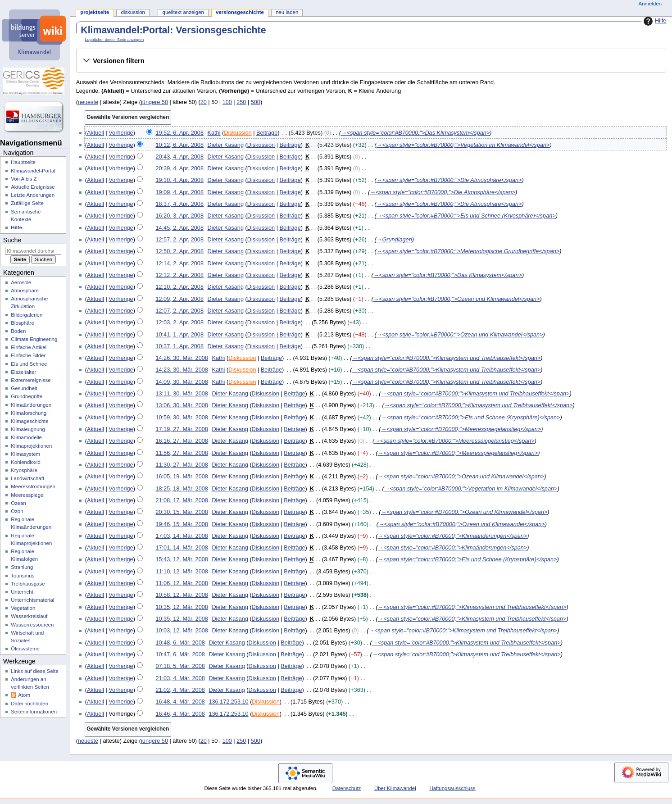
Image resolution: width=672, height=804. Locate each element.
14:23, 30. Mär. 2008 (182, 370)
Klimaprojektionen (31, 446)
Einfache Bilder (28, 355)
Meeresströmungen (33, 486)
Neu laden (287, 12)
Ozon (17, 511)
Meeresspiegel (28, 495)
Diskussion (238, 133)
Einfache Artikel (29, 347)
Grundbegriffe (27, 396)
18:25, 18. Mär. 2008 (182, 489)
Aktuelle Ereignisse (33, 187)
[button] (371, 61)
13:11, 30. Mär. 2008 (182, 394)
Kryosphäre (24, 470)
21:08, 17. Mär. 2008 (182, 500)
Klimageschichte (30, 421)
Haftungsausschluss (452, 788)
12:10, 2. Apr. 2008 (179, 287)
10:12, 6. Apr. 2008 (179, 145)
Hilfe (654, 21)
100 (227, 102)
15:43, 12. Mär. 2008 (182, 559)
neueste (88, 102)
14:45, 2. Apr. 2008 (179, 228)
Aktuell (95, 133)
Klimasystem (25, 454)
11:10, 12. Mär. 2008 (182, 572)
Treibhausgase (28, 584)
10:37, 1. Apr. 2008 (179, 346)
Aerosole (21, 282)
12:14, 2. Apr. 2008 (179, 263)
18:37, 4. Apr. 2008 (179, 204)
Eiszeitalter (23, 372)
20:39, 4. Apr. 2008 (179, 168)
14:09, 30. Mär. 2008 (182, 382)
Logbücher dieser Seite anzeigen (114, 40)
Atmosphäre (25, 291)
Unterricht (22, 592)
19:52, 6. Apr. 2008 (179, 133)
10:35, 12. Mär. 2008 (182, 607)
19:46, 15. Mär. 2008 (182, 524)
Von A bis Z (24, 179)
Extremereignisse (31, 380)
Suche (12, 240)
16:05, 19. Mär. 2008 (182, 477)
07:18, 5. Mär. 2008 (180, 666)
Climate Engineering (34, 339)
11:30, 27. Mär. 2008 (182, 465)
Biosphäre (23, 323)
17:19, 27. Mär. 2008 (182, 429)
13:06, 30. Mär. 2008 (182, 405)
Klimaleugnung (28, 429)
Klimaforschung (29, 413)
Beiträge (267, 133)
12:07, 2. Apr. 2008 (179, 311)
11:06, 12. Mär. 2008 (182, 583)
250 (241, 102)
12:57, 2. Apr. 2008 (179, 240)
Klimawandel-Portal (33, 171)
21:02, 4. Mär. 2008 (180, 690)
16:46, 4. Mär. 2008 (180, 714)
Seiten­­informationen (34, 712)
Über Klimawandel (395, 788)
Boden (18, 331)
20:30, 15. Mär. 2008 (182, 512)
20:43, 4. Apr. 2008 (179, 157)
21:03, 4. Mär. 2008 (180, 678)
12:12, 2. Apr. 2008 (179, 275)
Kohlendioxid (26, 462)
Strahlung (22, 567)
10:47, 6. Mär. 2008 (180, 654)
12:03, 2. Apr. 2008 (179, 323)
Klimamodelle (26, 437)
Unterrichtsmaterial (32, 600)
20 (204, 102)
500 (256, 102)
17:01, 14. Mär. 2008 (182, 548)
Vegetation (23, 608)
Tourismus (23, 576)
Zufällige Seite (27, 203)
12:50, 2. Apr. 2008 (179, 251)
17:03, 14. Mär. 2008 (182, 536)
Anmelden (650, 4)
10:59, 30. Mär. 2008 (182, 418)
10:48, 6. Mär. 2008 (180, 643)
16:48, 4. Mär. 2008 (180, 702)
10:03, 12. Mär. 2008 (182, 631)
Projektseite (95, 12)
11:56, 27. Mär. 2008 (182, 453)
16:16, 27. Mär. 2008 (182, 441)
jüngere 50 (154, 102)
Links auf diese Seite (35, 671)
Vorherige (121, 133)
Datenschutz (347, 788)
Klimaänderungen (31, 405)
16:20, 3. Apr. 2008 (179, 216)
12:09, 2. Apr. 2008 (179, 299)
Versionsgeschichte (240, 12)
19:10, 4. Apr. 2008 (179, 180)
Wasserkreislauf (29, 616)
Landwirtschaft (27, 478)
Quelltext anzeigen (183, 12)
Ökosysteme (25, 649)
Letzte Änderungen (33, 195)
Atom (24, 695)
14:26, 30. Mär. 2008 (182, 358)
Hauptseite (23, 162)
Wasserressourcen (32, 625)
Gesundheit (24, 388)
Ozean (18, 503)
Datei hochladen (30, 704)
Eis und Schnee (29, 364)
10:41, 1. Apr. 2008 (179, 335)
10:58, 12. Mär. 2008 (182, 595)
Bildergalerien (27, 315)
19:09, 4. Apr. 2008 (179, 192)
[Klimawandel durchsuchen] (33, 251)
